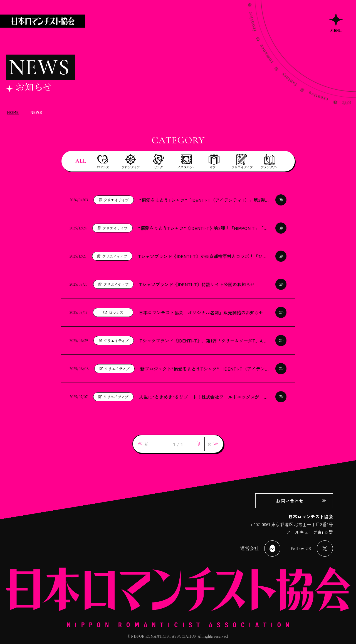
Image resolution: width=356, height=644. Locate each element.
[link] (143, 444)
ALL (81, 161)
